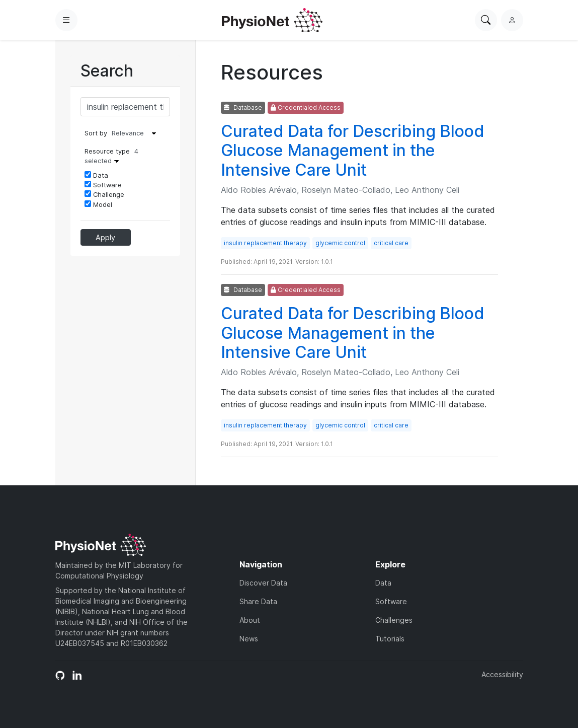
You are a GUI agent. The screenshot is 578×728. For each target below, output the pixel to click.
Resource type (111, 156)
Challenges (394, 620)
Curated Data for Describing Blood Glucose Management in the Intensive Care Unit (353, 151)
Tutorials (390, 639)
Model (98, 204)
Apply (105, 237)
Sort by (96, 133)
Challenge (104, 194)
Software (103, 185)
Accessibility (502, 674)
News (249, 639)
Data (96, 175)
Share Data (258, 601)
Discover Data (263, 583)
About (250, 620)
